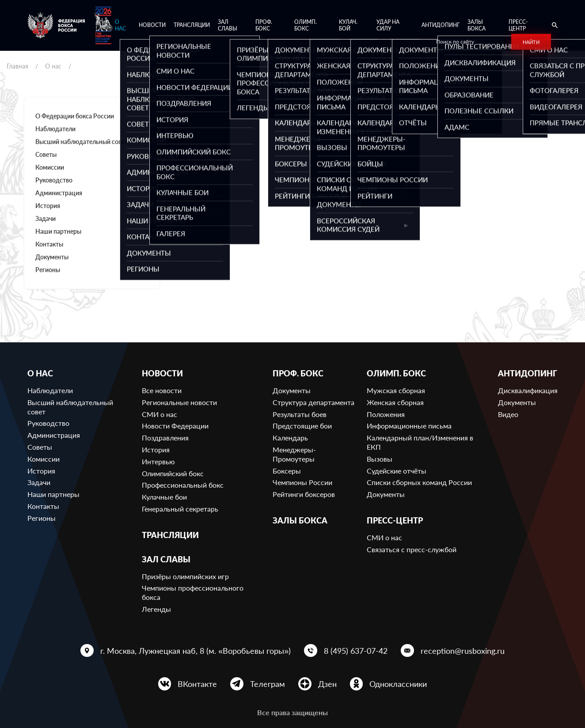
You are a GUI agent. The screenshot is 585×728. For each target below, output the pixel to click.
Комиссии (50, 167)
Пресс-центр (518, 25)
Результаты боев (300, 414)
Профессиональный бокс (183, 485)
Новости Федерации (175, 426)
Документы (52, 257)
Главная (17, 66)
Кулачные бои (164, 497)
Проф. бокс (264, 25)
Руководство (54, 180)
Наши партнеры (58, 231)
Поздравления (165, 438)
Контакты (49, 244)
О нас (120, 25)
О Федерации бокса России (75, 116)
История (48, 206)
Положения (386, 414)
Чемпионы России (302, 482)
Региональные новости (179, 402)
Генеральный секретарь (180, 509)
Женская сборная (395, 402)
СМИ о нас (160, 414)
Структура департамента (313, 402)
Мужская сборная (396, 390)
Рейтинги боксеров (304, 494)
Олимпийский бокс (173, 473)
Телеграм (268, 684)
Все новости (162, 390)
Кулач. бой (348, 25)
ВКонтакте (197, 684)
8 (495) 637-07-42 (356, 651)
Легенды (156, 609)
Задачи (46, 218)
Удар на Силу (388, 25)
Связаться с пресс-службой (412, 549)
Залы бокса (477, 25)
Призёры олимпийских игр (185, 576)
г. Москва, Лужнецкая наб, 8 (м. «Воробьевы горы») (196, 651)
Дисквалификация (528, 390)
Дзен (327, 684)
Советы (46, 154)
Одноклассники (398, 684)
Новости (152, 25)
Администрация (59, 193)
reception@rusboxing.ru (463, 651)
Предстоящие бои (302, 426)
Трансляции (192, 25)
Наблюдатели (55, 129)
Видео (508, 414)
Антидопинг (441, 25)
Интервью (158, 461)
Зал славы (228, 25)
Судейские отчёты (397, 471)
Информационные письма (409, 426)
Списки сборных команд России (419, 482)
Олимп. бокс (306, 25)
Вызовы (380, 459)
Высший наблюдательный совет (82, 142)
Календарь (290, 438)
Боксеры (287, 471)
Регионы (48, 270)
